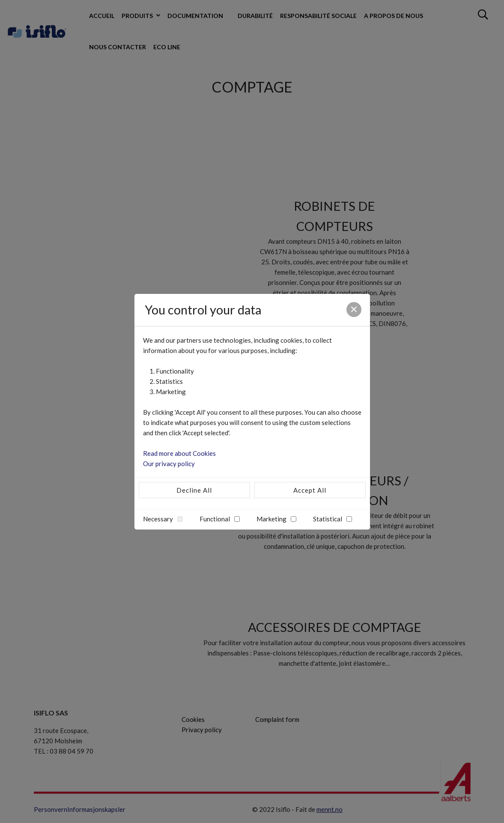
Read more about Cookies (179, 453)
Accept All (310, 490)
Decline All (194, 490)
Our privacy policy (169, 464)
